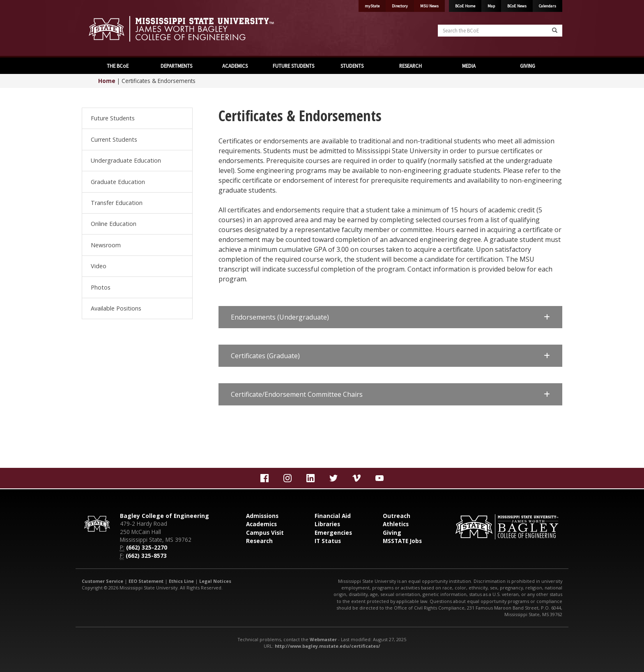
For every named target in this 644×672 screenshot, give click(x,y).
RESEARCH (410, 66)
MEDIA (468, 66)
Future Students (113, 118)
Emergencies (333, 533)
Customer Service (102, 581)
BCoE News (517, 6)
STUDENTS (351, 66)
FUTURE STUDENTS (293, 66)
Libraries (327, 524)
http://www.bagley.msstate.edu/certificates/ (328, 646)
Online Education (114, 224)
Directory (400, 6)
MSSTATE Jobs (402, 541)
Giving (392, 533)
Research (259, 541)
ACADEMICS (234, 66)
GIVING (527, 66)
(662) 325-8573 (146, 556)
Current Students (114, 139)
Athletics (396, 524)
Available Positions (116, 308)
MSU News (429, 6)
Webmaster (323, 639)
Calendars (547, 6)
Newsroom (106, 245)
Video (99, 266)
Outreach (397, 516)
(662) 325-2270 (147, 547)
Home (107, 81)
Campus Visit (265, 533)
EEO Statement (146, 581)
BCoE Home (465, 6)
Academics (261, 524)
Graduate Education (118, 182)
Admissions (262, 516)
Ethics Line (181, 581)
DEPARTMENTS (176, 66)
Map (491, 6)
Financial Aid (333, 516)
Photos (101, 287)
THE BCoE (117, 66)
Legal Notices (215, 581)
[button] (390, 317)
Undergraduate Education (126, 160)
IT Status (328, 541)
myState (372, 6)
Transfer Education (117, 203)
